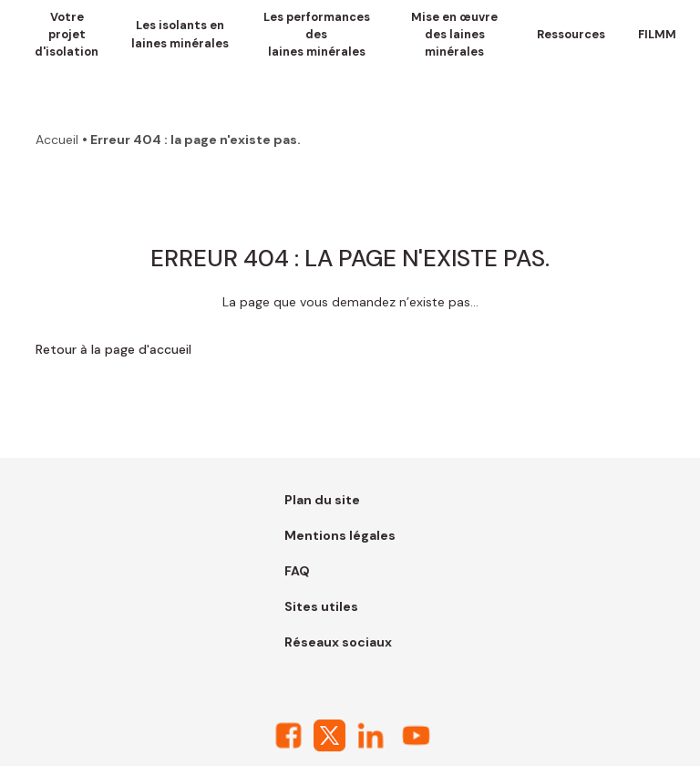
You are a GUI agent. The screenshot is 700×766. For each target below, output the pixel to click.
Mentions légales (340, 535)
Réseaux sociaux (338, 642)
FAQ (297, 571)
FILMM (657, 34)
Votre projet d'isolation (67, 34)
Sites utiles (321, 606)
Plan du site (322, 500)
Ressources (571, 34)
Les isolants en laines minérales (180, 34)
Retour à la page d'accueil (113, 349)
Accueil (57, 140)
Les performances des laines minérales (317, 34)
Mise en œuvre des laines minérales (454, 34)
